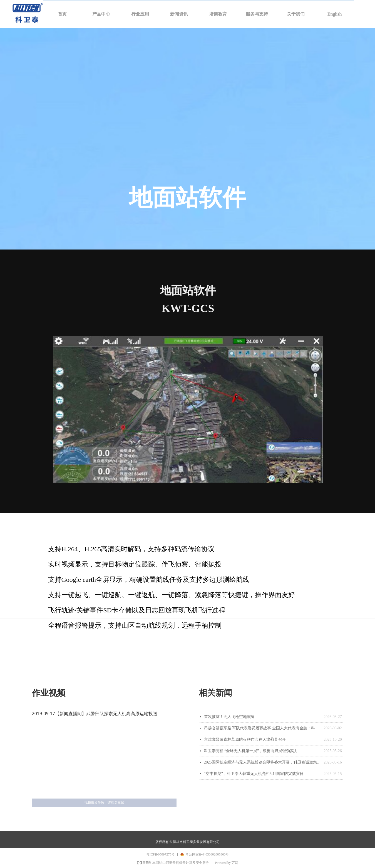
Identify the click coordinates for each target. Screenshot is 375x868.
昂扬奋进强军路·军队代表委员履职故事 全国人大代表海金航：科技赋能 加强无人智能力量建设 (263, 728)
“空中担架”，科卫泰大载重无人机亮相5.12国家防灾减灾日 (254, 774)
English (335, 14)
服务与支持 (257, 14)
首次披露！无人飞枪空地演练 (229, 717)
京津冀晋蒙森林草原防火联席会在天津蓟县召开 (245, 739)
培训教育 (218, 14)
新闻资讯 (179, 14)
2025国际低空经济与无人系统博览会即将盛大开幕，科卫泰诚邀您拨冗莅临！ (263, 762)
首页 (62, 14)
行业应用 (140, 14)
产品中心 (101, 14)
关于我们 (296, 14)
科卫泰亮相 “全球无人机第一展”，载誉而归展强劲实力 (251, 751)
